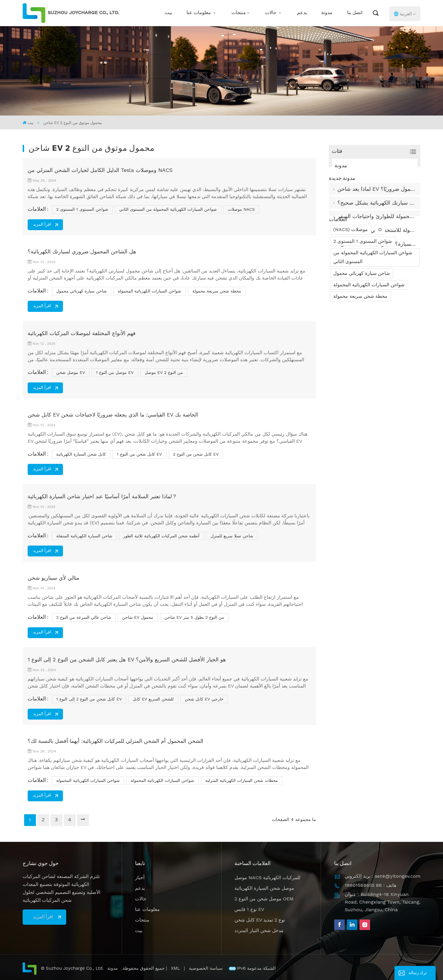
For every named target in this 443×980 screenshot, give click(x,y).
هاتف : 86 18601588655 (370, 885)
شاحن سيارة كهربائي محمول (362, 328)
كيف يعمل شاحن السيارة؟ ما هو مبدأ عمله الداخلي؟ (377, 254)
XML (175, 968)
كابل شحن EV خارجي (204, 699)
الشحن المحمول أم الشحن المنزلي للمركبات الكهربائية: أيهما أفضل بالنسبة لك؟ (115, 741)
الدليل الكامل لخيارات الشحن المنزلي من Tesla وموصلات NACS (100, 170)
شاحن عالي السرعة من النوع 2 (84, 617)
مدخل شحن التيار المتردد (259, 930)
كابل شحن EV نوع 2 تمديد (260, 920)
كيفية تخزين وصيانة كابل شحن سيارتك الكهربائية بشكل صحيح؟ (377, 212)
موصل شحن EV (71, 372)
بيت (168, 13)
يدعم (302, 13)
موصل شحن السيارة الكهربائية (264, 888)
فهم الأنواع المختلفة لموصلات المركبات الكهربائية (82, 333)
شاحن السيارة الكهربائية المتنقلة (84, 536)
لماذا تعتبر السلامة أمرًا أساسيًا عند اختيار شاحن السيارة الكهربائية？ (102, 496)
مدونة (327, 13)
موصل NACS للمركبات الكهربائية (267, 878)
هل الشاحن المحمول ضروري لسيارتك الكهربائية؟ (82, 251)
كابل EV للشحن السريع (153, 699)
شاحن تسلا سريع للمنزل (232, 536)
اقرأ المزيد (42, 225)
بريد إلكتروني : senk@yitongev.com (383, 876)
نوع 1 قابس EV (249, 909)
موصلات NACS (241, 209)
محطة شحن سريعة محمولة (360, 351)
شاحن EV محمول (138, 617)
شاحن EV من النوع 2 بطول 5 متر (194, 617)
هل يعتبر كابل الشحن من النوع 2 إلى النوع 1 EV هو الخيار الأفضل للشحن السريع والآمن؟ (127, 659)
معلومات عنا (199, 13)
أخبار (140, 878)
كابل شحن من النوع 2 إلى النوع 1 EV (89, 699)
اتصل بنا (355, 13)
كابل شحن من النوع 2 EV (196, 454)
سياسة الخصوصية (206, 968)
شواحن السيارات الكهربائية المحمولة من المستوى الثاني (373, 311)
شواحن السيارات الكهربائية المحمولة (369, 339)
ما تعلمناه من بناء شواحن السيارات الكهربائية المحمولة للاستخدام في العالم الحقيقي (377, 240)
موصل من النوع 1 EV (115, 372)
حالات (271, 13)
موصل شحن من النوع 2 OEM (264, 899)
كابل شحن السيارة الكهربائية (81, 454)
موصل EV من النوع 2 (164, 372)
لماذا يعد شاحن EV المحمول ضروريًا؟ (377, 199)
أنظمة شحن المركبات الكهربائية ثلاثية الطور (161, 536)
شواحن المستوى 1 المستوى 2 (363, 296)
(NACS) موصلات (350, 284)
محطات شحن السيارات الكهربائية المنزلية (242, 780)
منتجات (239, 13)
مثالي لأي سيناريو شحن (54, 578)
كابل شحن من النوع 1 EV (139, 454)
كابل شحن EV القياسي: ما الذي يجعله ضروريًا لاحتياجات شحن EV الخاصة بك (113, 415)
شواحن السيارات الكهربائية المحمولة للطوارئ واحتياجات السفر (377, 226)
